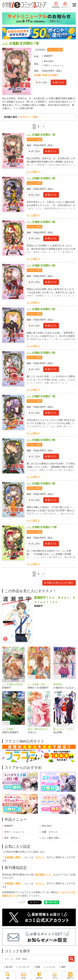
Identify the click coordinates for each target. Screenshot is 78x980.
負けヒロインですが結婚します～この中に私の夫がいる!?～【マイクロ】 (65, 729)
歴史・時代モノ (12, 838)
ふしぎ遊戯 (8, 729)
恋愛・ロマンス (50, 832)
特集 (38, 967)
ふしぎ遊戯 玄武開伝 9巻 (41, 483)
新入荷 (9, 967)
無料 (63, 967)
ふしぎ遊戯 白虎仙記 (12, 684)
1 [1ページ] (34, 127)
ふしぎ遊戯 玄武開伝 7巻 (41, 396)
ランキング (24, 967)
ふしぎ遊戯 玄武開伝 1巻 (41, 135)
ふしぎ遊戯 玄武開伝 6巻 (41, 353)
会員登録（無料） (13, 857)
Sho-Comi (49, 61)
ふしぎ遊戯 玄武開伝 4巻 (41, 265)
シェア (22, 902)
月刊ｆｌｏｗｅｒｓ (54, 65)
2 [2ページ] (38, 127)
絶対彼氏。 (59, 684)
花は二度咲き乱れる (38, 729)
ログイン (65, 5)
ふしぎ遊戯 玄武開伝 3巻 (41, 222)
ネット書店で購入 (51, 838)
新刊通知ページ (43, 875)
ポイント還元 (56, 50)
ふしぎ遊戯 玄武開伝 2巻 (41, 178)
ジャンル (51, 967)
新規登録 (56, 5)
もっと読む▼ (33, 172)
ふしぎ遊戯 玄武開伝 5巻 (41, 309)
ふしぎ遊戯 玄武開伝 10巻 (42, 527)
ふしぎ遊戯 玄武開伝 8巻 (41, 440)
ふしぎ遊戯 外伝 (37, 684)
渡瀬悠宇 (48, 56)
